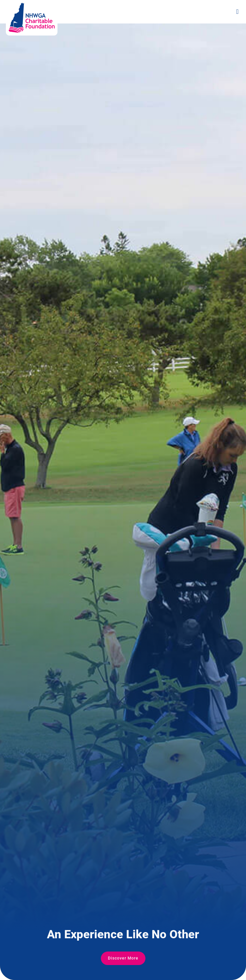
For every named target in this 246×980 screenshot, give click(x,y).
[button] (237, 12)
